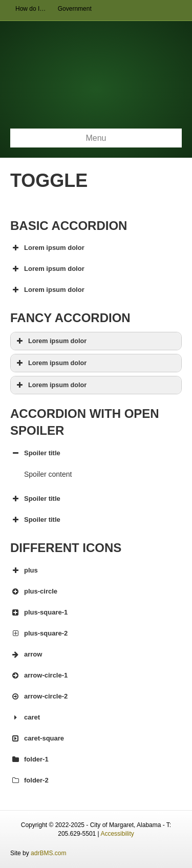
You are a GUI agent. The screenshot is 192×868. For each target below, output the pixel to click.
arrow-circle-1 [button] (39, 675)
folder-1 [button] (29, 759)
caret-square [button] (37, 738)
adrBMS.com (48, 853)
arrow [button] (26, 654)
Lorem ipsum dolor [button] (47, 248)
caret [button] (25, 717)
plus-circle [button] (34, 591)
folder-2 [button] (29, 780)
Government (75, 9)
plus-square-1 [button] (39, 612)
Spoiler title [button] (35, 453)
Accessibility (117, 834)
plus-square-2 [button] (39, 633)
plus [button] (24, 570)
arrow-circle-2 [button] (39, 696)
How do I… (30, 9)
